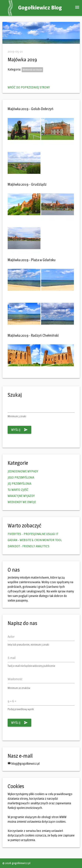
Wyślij (19, 430)
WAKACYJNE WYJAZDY (21, 496)
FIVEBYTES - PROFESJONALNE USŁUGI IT (33, 534)
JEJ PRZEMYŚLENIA (19, 483)
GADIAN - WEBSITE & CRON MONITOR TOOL (35, 540)
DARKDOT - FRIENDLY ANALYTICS (29, 546)
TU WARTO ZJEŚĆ (18, 490)
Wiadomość (15, 679)
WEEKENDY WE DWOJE (22, 502)
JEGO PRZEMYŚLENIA (21, 477)
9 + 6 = (12, 701)
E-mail (12, 658)
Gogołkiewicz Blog (40, 7)
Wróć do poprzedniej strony (29, 87)
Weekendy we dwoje (32, 70)
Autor (11, 636)
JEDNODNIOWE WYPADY (23, 471)
